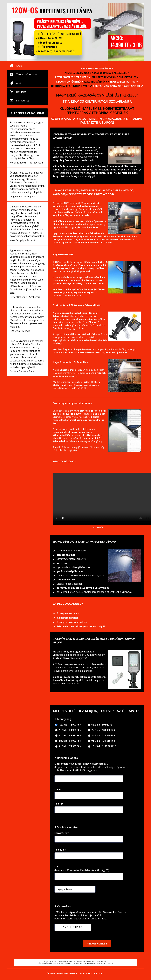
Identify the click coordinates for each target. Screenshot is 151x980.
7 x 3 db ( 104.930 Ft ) (101, 730)
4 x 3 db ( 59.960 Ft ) (68, 741)
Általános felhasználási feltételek (62, 973)
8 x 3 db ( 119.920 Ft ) (101, 736)
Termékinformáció (26, 74)
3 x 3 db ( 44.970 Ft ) (68, 736)
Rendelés (21, 92)
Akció (19, 66)
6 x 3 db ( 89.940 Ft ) (101, 725)
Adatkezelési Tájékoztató (92, 973)
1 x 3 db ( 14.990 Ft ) (68, 725)
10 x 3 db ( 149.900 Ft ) (102, 746)
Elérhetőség (23, 101)
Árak (19, 83)
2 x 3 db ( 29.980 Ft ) (68, 730)
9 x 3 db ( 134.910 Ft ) (101, 741)
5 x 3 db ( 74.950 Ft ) (68, 746)
